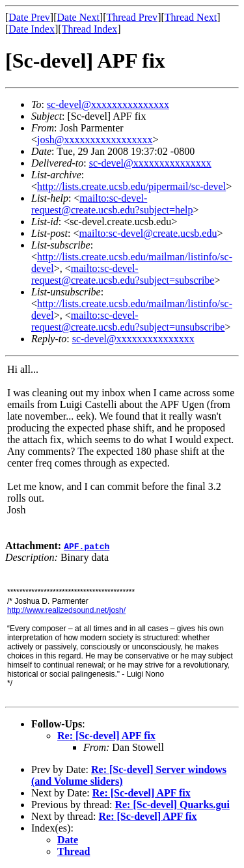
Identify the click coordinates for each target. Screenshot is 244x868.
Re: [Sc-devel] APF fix (106, 736)
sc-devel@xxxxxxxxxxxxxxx (108, 104)
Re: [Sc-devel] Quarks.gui (172, 805)
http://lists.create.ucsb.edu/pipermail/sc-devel (131, 186)
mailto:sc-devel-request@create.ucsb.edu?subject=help (112, 204)
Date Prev (29, 17)
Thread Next (191, 17)
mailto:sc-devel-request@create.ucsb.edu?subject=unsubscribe (128, 321)
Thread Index (90, 29)
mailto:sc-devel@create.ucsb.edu (148, 233)
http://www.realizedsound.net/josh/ (66, 610)
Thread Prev (132, 17)
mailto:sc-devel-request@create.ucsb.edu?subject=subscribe (123, 274)
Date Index (32, 29)
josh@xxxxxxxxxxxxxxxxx (95, 140)
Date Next (78, 17)
